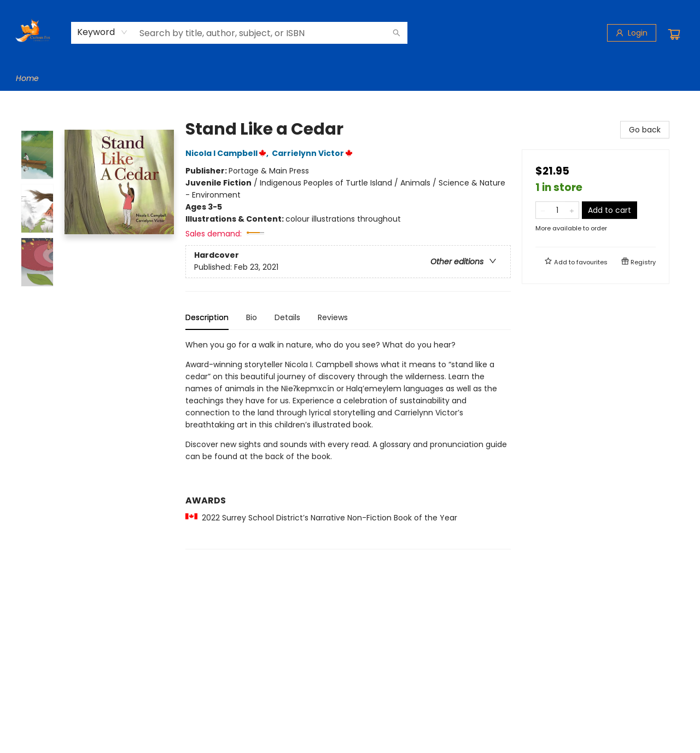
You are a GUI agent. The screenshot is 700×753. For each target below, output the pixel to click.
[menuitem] (27, 78)
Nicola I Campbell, (229, 153)
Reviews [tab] (333, 317)
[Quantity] (557, 210)
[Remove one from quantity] (543, 210)
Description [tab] (207, 317)
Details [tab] (287, 317)
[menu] (350, 78)
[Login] (632, 33)
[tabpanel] (348, 444)
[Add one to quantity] (572, 210)
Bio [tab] (252, 317)
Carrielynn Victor (314, 153)
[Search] (396, 33)
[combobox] (103, 32)
